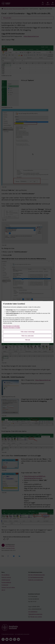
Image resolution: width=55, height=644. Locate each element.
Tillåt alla (27, 340)
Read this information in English (12, 328)
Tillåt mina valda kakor (28, 336)
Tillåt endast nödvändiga (28, 332)
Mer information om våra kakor (11, 326)
